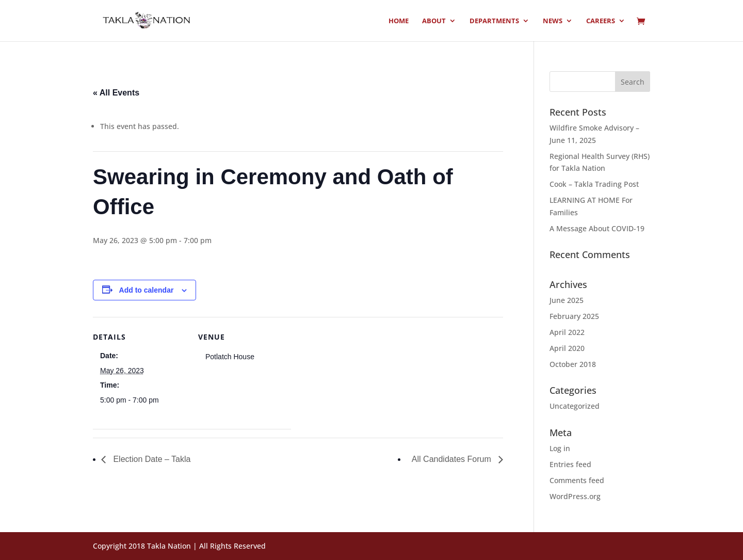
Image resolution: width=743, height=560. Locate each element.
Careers (601, 21)
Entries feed (570, 464)
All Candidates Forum (453, 459)
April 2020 (567, 348)
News (553, 21)
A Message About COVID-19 (597, 228)
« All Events (116, 93)
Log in (560, 448)
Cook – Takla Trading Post (594, 184)
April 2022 (567, 332)
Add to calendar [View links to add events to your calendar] (147, 290)
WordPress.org (575, 496)
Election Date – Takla (151, 459)
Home (399, 21)
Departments (494, 21)
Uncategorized (575, 406)
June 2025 (567, 300)
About (434, 21)
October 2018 (573, 364)
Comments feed (577, 480)
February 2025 (574, 316)
